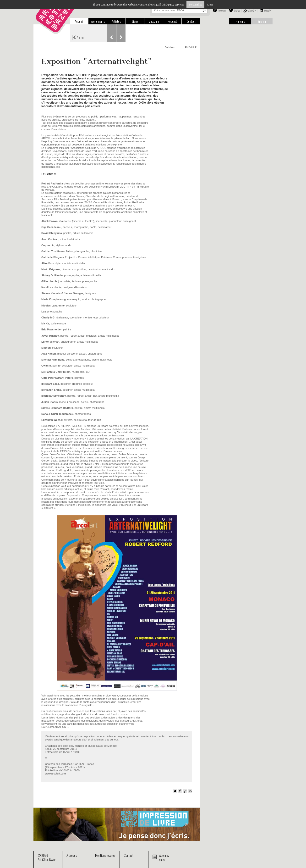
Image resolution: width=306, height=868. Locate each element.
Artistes (116, 21)
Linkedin (267, 11)
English (262, 21)
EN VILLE (191, 47)
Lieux (135, 21)
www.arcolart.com (55, 773)
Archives (170, 47)
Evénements (98, 21)
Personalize (195, 5)
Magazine (154, 21)
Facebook (221, 11)
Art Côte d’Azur (47, 860)
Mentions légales (105, 855)
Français (240, 21)
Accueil (79, 21)
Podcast (172, 21)
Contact (191, 21)
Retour (78, 37)
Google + (252, 11)
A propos (72, 855)
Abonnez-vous (165, 857)
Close (210, 5)
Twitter (237, 11)
